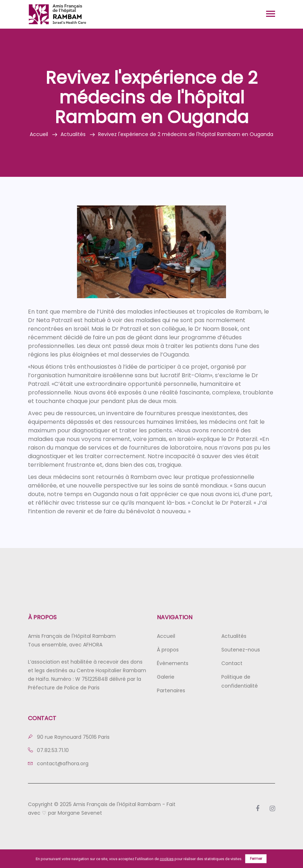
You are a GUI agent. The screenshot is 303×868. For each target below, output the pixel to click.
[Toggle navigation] (271, 14)
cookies (167, 859)
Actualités (73, 134)
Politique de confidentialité (240, 681)
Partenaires (171, 690)
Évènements (173, 663)
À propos (168, 650)
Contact (232, 663)
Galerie (166, 677)
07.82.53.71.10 (48, 750)
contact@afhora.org (58, 763)
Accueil (39, 134)
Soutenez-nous (241, 650)
